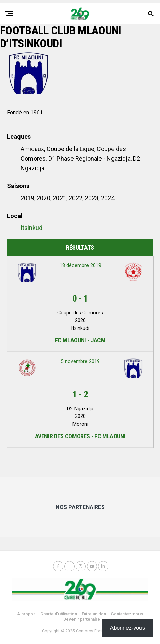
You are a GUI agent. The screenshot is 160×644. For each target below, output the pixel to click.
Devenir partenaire (82, 619)
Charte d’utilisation (59, 614)
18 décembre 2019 (80, 266)
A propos (26, 614)
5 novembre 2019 (80, 361)
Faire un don (94, 614)
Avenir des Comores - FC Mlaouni (80, 436)
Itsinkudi (32, 228)
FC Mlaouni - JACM (80, 340)
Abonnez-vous (128, 628)
